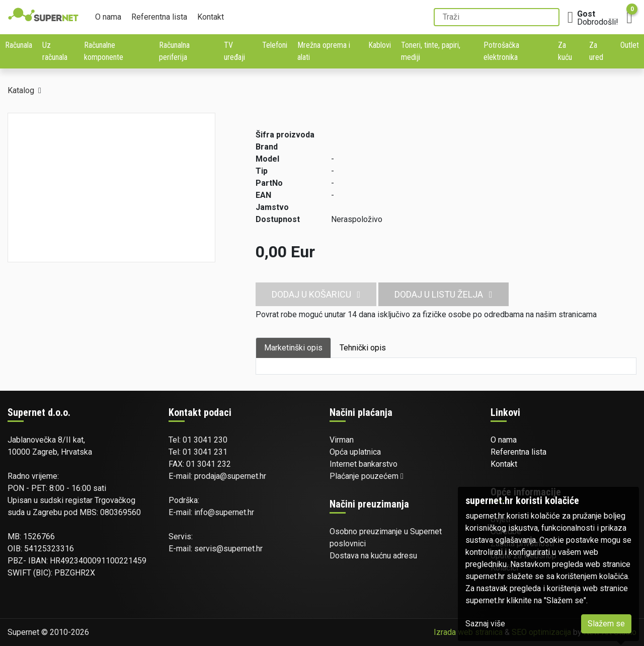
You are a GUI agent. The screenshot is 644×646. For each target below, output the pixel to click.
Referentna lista (159, 17)
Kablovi (380, 45)
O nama (108, 17)
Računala (19, 45)
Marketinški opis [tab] (293, 348)
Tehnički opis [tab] (363, 348)
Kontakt (211, 17)
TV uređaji (234, 51)
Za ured (596, 51)
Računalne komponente (104, 51)
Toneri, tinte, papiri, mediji (431, 51)
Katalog (21, 90)
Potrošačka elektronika (501, 51)
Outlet (630, 45)
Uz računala (55, 51)
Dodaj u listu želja (444, 294)
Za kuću (565, 51)
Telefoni (275, 45)
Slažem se (606, 624)
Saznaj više (485, 624)
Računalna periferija (174, 51)
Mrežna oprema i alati (324, 51)
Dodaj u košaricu (316, 294)
